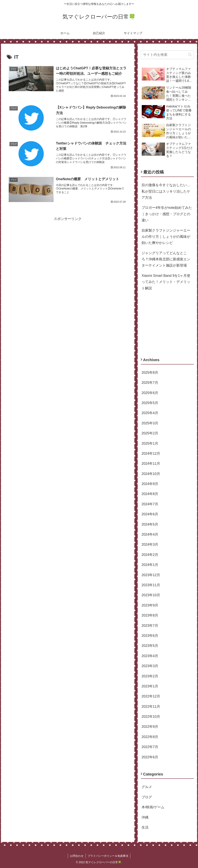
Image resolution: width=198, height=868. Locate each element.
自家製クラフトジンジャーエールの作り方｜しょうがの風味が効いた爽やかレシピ (166, 237)
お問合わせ (77, 856)
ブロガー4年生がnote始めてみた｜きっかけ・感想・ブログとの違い (167, 214)
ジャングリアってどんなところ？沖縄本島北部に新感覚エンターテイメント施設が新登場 (166, 259)
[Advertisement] (68, 249)
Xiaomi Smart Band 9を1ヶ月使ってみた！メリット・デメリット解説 (166, 282)
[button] (190, 55)
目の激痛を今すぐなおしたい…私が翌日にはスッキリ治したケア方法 (166, 191)
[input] (167, 55)
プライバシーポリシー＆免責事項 (108, 856)
